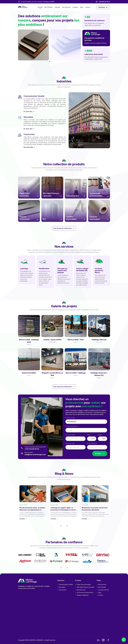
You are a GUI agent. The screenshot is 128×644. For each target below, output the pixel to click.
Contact (88, 7)
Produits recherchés (71, 426)
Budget (100, 435)
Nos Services (66, 7)
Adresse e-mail (70, 443)
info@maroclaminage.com (35, 454)
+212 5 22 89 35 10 (32, 449)
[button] (49, 61)
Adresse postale (70, 435)
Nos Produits (49, 7)
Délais (89, 435)
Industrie (57, 7)
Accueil (40, 7)
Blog (82, 7)
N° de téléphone (92, 443)
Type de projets (70, 418)
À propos (75, 7)
